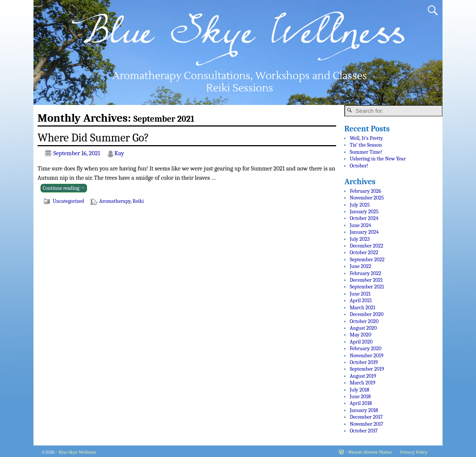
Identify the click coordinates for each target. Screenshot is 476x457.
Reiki (138, 201)
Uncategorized (68, 201)
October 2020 (364, 319)
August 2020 (363, 326)
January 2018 (364, 408)
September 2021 (367, 285)
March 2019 (362, 381)
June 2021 (360, 292)
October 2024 (364, 217)
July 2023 (360, 237)
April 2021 (361, 299)
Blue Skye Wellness (77, 450)
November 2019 (366, 354)
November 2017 (366, 422)
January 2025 (364, 210)
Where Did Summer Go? (93, 138)
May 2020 (360, 333)
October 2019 (364, 360)
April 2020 (361, 340)
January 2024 (364, 230)
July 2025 (360, 203)
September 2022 (367, 258)
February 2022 (365, 271)
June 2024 (360, 223)
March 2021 (362, 306)
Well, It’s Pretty (366, 136)
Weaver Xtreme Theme (370, 450)
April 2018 (361, 401)
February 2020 (365, 347)
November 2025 (367, 196)
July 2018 (359, 388)
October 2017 (364, 429)
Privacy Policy (414, 450)
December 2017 (366, 415)
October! (359, 164)
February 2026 (365, 189)
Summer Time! (366, 150)
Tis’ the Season (366, 143)
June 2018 (360, 395)
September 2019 (367, 367)
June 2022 (360, 264)
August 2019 (363, 374)
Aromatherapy (115, 201)
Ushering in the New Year (377, 157)
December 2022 (366, 244)
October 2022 (364, 251)
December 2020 (366, 312)
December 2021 (366, 278)
